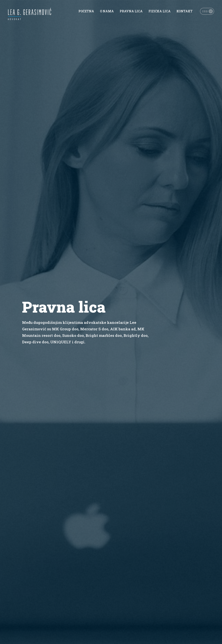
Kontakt (184, 11)
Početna (86, 11)
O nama (107, 11)
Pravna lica (131, 11)
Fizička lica (160, 11)
